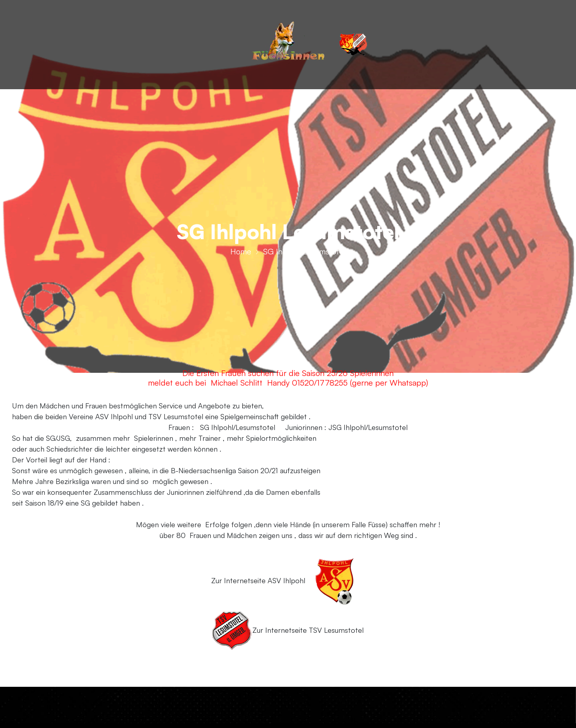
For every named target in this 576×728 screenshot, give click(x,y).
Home (241, 253)
